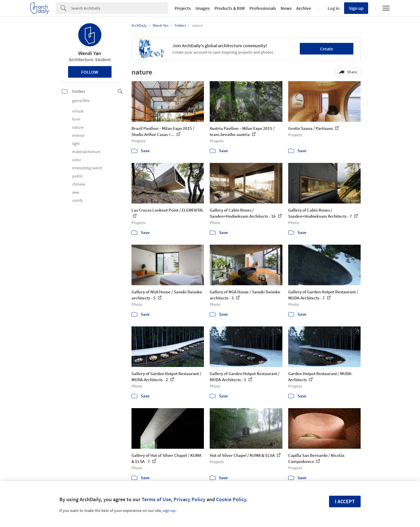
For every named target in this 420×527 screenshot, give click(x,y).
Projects (183, 8)
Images (203, 8)
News (286, 8)
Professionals (263, 8)
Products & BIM (230, 8)
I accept (345, 501)
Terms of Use (156, 499)
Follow (90, 72)
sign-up (169, 510)
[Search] (119, 8)
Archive (304, 8)
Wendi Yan (90, 53)
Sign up (356, 8)
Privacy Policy (189, 499)
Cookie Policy (231, 499)
